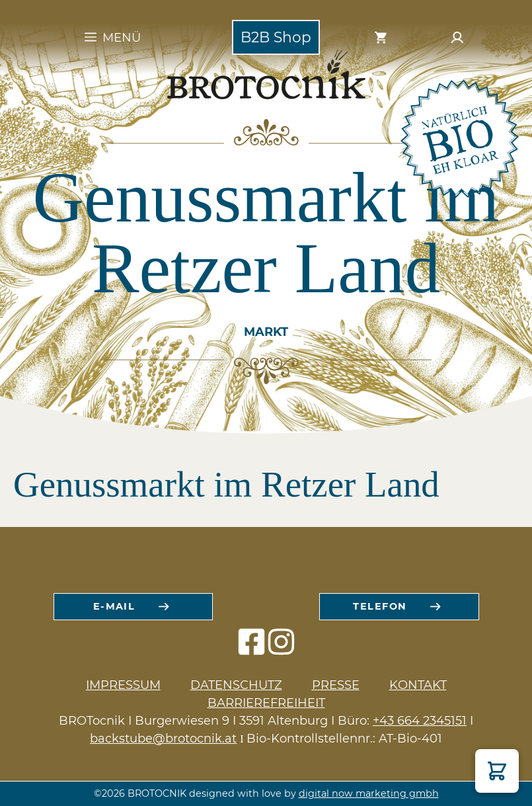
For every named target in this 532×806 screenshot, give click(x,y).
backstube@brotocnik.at (163, 739)
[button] (497, 771)
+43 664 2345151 (420, 721)
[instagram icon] (281, 648)
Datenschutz (236, 685)
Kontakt (418, 685)
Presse (336, 685)
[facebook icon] (251, 648)
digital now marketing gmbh (369, 793)
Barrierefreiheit (266, 703)
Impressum (123, 685)
